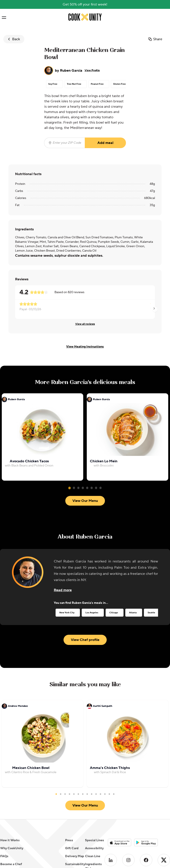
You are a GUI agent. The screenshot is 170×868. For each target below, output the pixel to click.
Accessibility (94, 848)
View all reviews (85, 324)
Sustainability (75, 864)
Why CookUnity (12, 848)
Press (69, 840)
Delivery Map (75, 856)
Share (155, 39)
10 (96, 794)
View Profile (92, 70)
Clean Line (93, 856)
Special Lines (95, 840)
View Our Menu (85, 501)
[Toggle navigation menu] (4, 18)
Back (13, 39)
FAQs (4, 856)
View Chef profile (85, 640)
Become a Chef (11, 864)
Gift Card (72, 848)
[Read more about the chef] (63, 590)
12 (105, 794)
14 (114, 794)
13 (109, 794)
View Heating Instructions (85, 347)
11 (100, 794)
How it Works (10, 840)
